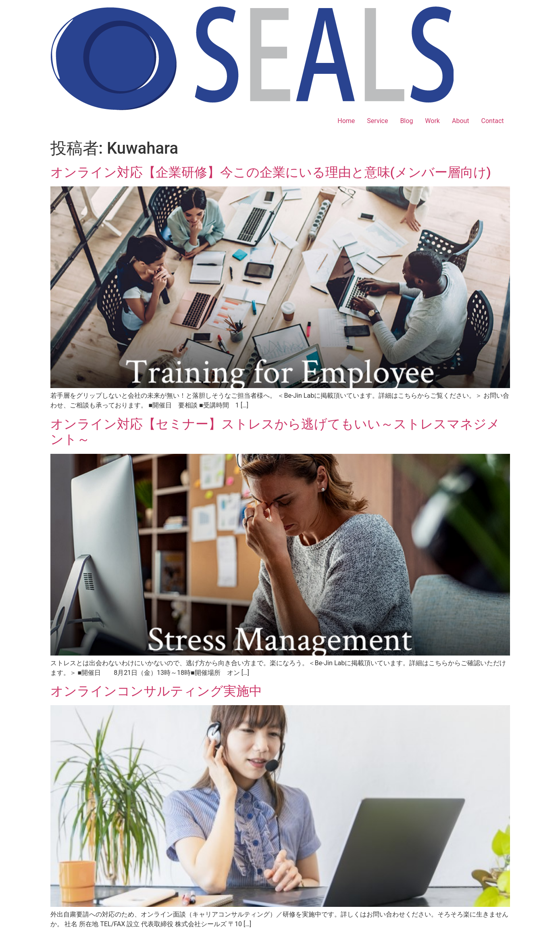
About (461, 121)
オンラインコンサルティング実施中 (156, 691)
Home (346, 121)
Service (377, 121)
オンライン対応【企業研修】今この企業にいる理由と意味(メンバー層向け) (271, 172)
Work (432, 121)
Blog (406, 121)
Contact (493, 121)
